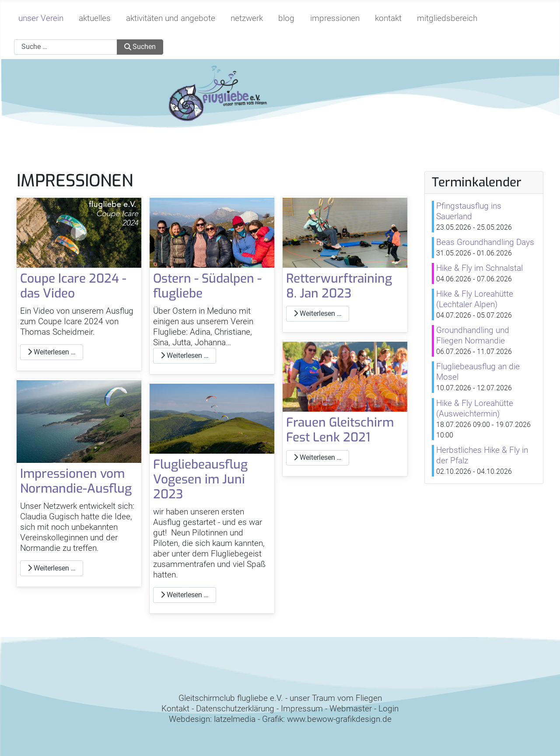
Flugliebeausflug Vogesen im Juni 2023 (200, 479)
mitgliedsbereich (447, 18)
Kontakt (175, 709)
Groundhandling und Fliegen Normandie (473, 335)
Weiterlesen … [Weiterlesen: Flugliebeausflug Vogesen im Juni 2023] (185, 595)
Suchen (140, 47)
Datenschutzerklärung (235, 709)
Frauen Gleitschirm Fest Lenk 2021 (340, 430)
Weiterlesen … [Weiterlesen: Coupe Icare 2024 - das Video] (52, 352)
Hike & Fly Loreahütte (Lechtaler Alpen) (475, 299)
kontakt (388, 18)
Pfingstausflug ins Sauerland (469, 211)
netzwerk (247, 18)
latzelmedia (235, 719)
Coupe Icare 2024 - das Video (73, 286)
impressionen (335, 18)
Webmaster (351, 709)
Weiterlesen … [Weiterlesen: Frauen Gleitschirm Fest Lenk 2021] (318, 457)
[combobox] (66, 47)
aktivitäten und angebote (171, 18)
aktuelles (95, 18)
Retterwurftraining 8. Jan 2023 (339, 286)
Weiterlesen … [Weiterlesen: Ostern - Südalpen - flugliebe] (185, 355)
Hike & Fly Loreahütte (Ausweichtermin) (475, 408)
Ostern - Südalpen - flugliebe (207, 286)
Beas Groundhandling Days (485, 242)
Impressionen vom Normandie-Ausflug (76, 481)
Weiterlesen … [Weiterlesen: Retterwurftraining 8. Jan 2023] (318, 313)
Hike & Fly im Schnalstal (479, 268)
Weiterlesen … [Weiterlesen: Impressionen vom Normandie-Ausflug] (52, 568)
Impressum (302, 709)
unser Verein (41, 18)
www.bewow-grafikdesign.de (339, 719)
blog (286, 18)
